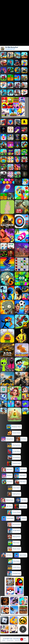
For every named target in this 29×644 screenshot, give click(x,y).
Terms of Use (18, 640)
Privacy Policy (10, 640)
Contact (24, 640)
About (4, 640)
